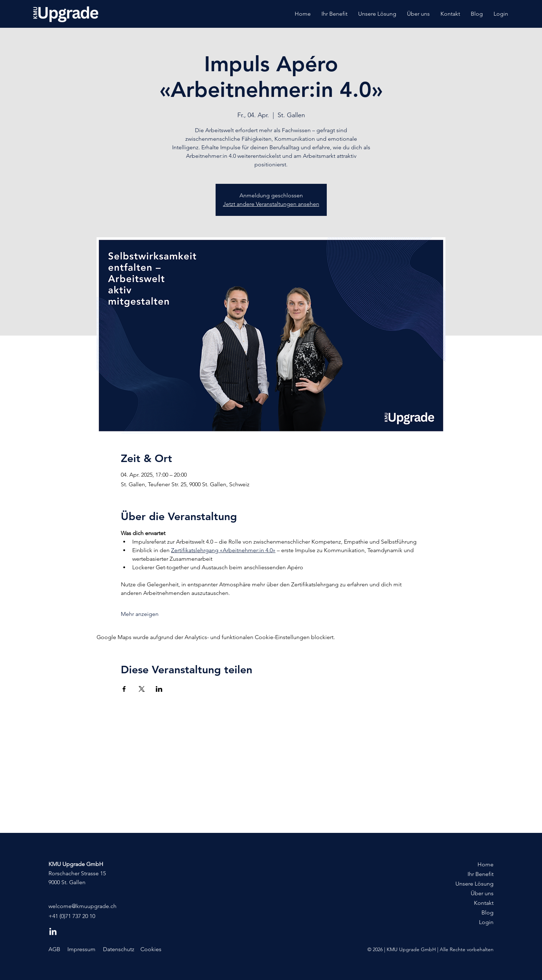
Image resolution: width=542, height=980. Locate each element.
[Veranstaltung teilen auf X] (142, 689)
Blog (487, 912)
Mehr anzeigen (140, 614)
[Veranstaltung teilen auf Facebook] (124, 689)
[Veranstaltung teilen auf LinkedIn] (159, 689)
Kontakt (484, 903)
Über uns (482, 893)
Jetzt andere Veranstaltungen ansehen (271, 204)
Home (486, 864)
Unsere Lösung (474, 884)
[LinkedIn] (53, 932)
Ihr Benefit (481, 874)
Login (486, 922)
